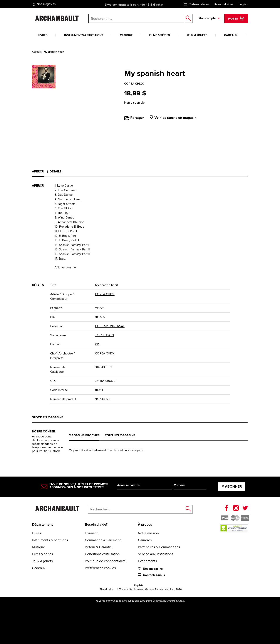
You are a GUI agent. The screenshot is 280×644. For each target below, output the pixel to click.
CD (97, 344)
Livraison (92, 533)
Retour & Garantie (98, 547)
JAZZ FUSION (104, 335)
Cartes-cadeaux (197, 4)
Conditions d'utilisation (102, 554)
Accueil (36, 52)
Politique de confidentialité (105, 561)
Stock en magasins (48, 417)
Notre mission (148, 533)
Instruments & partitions (84, 35)
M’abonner (232, 486)
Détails (55, 171)
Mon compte (207, 18)
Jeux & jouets (197, 35)
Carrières (145, 540)
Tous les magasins (120, 435)
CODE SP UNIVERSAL (110, 326)
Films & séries (160, 35)
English (243, 4)
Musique (126, 35)
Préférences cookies (100, 568)
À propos (145, 524)
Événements (147, 561)
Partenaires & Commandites (159, 547)
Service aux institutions (156, 554)
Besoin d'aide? (224, 4)
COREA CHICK (134, 84)
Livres (43, 35)
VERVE (100, 308)
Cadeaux (231, 35)
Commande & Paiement (103, 540)
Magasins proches (84, 435)
